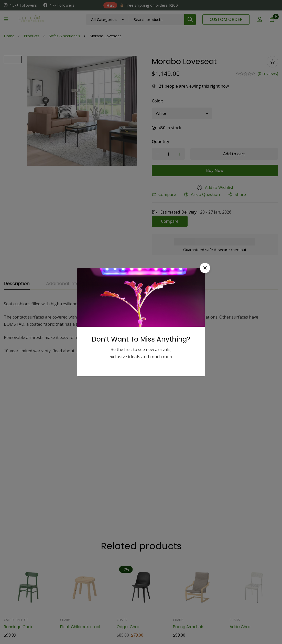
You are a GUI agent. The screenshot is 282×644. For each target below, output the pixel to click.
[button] (205, 268)
